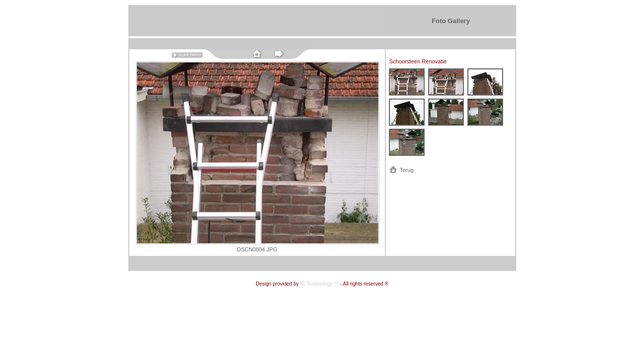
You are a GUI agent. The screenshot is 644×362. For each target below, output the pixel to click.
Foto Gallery (451, 21)
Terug (407, 170)
